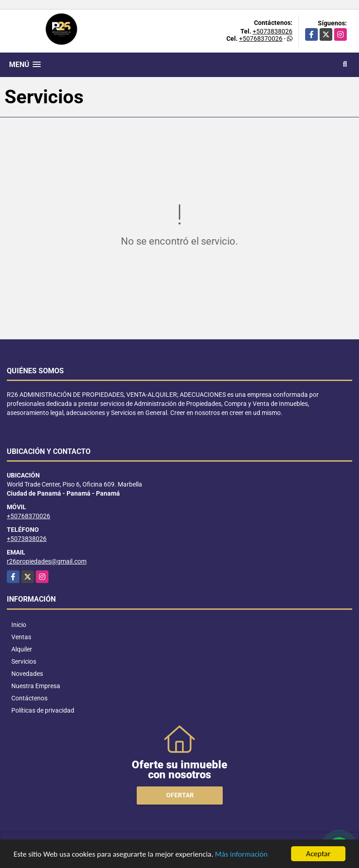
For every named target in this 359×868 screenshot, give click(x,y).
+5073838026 (273, 31)
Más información (241, 855)
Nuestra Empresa (36, 686)
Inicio (19, 625)
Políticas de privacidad (43, 710)
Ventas (21, 637)
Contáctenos (29, 698)
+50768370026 (261, 39)
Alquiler (22, 649)
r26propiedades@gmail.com (47, 561)
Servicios (24, 661)
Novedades (27, 674)
